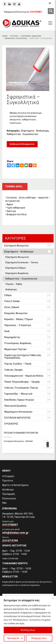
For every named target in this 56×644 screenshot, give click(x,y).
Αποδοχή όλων (28, 630)
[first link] (51, 11)
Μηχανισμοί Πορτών (15, 349)
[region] (28, 620)
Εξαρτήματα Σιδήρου (16, 268)
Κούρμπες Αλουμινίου (16, 313)
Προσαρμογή (13, 638)
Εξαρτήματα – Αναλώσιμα (19, 252)
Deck (7, 331)
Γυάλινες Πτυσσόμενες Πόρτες (21, 388)
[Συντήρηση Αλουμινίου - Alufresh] (28, 441)
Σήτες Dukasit (12, 307)
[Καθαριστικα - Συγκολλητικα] (16, 38)
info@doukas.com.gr (15, 533)
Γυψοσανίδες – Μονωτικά (18, 394)
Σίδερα (8, 295)
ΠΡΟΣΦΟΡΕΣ (11, 424)
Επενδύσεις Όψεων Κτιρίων (19, 400)
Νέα (4, 503)
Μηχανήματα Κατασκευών (18, 412)
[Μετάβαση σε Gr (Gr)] (50, 3)
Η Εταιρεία (8, 476)
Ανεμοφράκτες (12, 337)
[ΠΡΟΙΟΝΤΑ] (14, 36)
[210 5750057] (36, 12)
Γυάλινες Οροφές (14, 370)
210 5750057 (10, 525)
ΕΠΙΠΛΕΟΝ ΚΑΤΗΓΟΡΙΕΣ (17, 418)
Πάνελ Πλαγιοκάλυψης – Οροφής (22, 382)
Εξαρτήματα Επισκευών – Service (22, 262)
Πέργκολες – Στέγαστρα (18, 325)
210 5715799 (10, 541)
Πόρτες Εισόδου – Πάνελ (18, 364)
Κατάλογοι (8, 490)
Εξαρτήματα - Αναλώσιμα (35, 131)
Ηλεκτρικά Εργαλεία (15, 406)
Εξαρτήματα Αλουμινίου (17, 257)
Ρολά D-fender (12, 301)
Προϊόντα (8, 481)
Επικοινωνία (9, 498)
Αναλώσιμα (11, 289)
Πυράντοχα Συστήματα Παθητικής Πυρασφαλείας (23, 356)
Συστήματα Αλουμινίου (16, 246)
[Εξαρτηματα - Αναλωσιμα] (31, 36)
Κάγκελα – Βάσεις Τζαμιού (19, 319)
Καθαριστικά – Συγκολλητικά (21, 279)
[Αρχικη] (5, 36)
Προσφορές (9, 494)
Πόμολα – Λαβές (14, 284)
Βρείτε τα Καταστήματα (15, 485)
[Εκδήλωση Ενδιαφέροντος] (22, 144)
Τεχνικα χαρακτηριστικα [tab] (16, 186)
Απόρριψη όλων (39, 638)
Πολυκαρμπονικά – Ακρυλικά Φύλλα (24, 376)
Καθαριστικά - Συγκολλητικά (22, 134)
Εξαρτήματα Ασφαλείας (17, 273)
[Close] (53, 598)
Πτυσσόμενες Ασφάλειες (18, 343)
